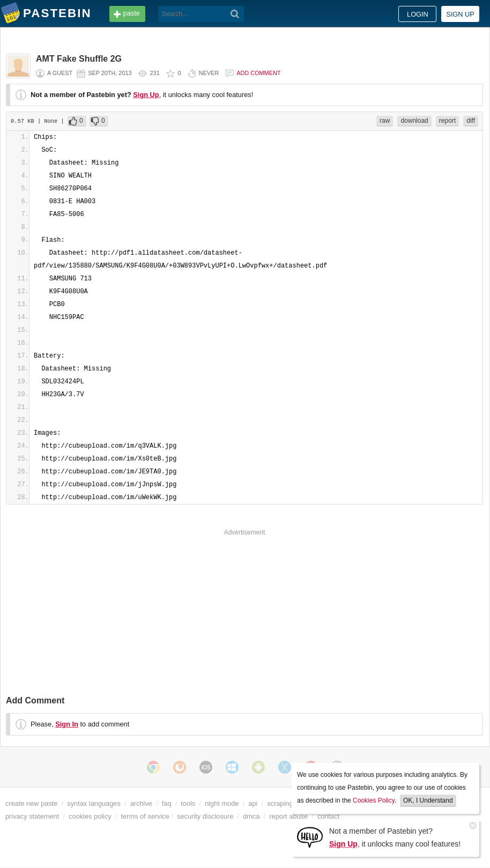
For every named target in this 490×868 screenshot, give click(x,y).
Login (418, 14)
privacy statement (32, 816)
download (414, 121)
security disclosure (205, 816)
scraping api (285, 803)
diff (471, 121)
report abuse (288, 816)
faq (167, 803)
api (253, 803)
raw (385, 121)
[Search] (235, 14)
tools (188, 803)
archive (141, 803)
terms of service (145, 816)
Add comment (258, 73)
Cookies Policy (374, 800)
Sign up (460, 14)
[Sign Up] (310, 837)
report (447, 121)
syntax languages (94, 803)
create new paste (31, 803)
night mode (222, 803)
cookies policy (90, 816)
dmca (251, 816)
